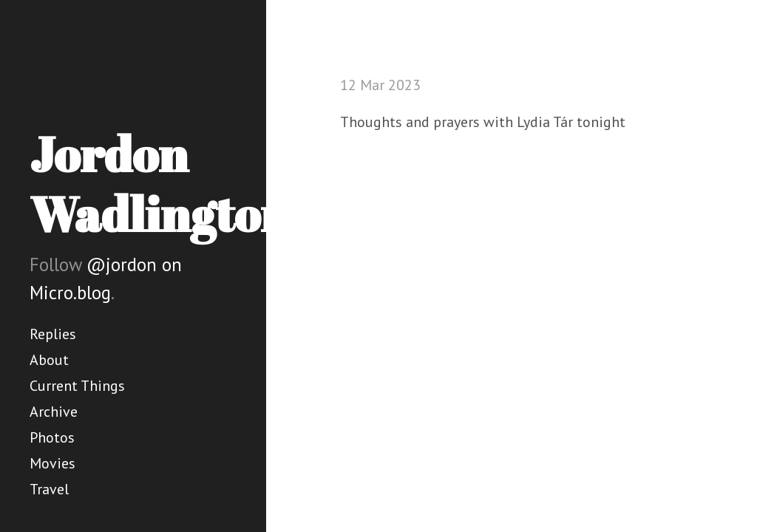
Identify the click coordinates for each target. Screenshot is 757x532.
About (49, 360)
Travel (49, 489)
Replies (53, 334)
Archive (54, 412)
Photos (52, 437)
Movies (52, 463)
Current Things (77, 386)
